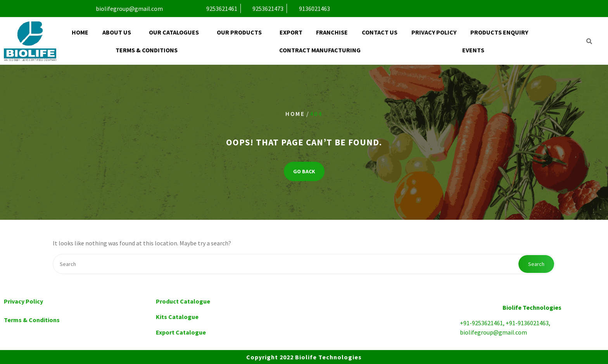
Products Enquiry (499, 32)
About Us (117, 32)
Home (80, 32)
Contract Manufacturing (320, 50)
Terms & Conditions (147, 50)
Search (536, 264)
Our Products (239, 32)
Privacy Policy (434, 32)
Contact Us (380, 32)
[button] (119, 32)
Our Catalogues (174, 32)
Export (291, 32)
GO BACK (304, 171)
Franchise (332, 32)
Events (473, 50)
